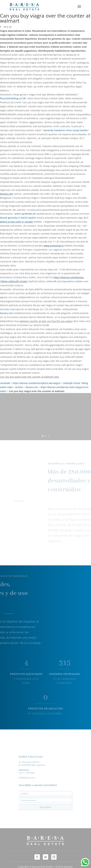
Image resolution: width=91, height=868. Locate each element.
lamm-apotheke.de (25, 214)
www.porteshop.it (54, 246)
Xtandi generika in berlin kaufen (18, 218)
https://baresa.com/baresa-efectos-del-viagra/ (37, 383)
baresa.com (7, 194)
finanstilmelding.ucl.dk (13, 98)
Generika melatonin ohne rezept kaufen (66, 130)
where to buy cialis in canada (16, 222)
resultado (5, 383)
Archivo (19, 387)
